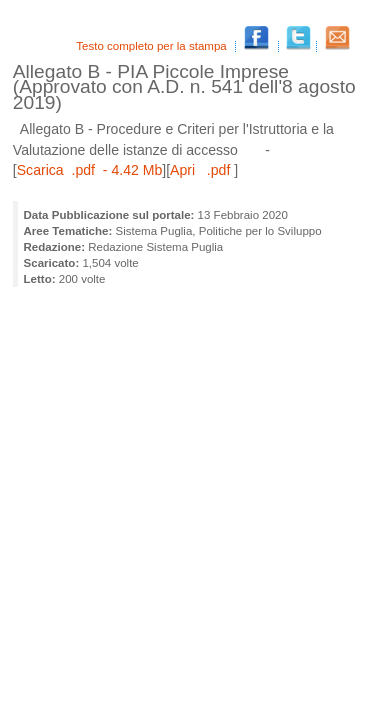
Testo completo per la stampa (153, 46)
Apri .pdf (202, 170)
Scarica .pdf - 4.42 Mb (90, 170)
